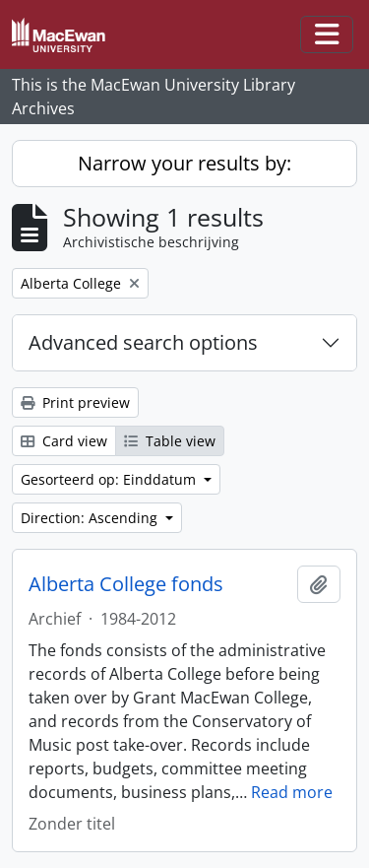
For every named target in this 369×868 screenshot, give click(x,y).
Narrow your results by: (184, 163)
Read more (292, 792)
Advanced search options (143, 342)
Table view (170, 441)
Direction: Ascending (91, 518)
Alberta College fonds (126, 584)
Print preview (75, 402)
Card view (64, 441)
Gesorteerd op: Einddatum (110, 479)
